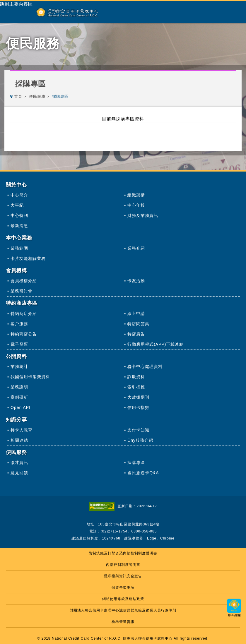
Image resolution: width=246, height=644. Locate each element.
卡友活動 (136, 281)
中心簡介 (19, 195)
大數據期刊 (138, 397)
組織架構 (136, 195)
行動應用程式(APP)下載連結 (156, 344)
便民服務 (37, 96)
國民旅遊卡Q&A (143, 473)
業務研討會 (22, 291)
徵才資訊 (19, 463)
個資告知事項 (123, 588)
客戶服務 (19, 324)
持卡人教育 (22, 430)
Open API (20, 407)
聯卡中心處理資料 (145, 366)
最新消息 (19, 226)
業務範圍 (19, 248)
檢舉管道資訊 (123, 622)
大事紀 (17, 205)
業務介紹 (136, 248)
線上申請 (136, 314)
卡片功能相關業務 (28, 258)
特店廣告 (136, 334)
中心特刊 (19, 215)
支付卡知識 (138, 430)
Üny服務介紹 (140, 440)
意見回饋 (19, 473)
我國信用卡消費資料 (30, 377)
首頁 (18, 96)
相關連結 (19, 440)
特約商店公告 (24, 334)
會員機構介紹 (24, 281)
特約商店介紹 (24, 314)
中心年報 (136, 205)
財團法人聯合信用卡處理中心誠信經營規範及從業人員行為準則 (123, 610)
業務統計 (19, 366)
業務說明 (19, 387)
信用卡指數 (138, 407)
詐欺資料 (136, 377)
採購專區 (136, 463)
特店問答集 (138, 324)
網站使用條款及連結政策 (123, 599)
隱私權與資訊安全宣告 (123, 576)
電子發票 (19, 344)
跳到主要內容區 (16, 4)
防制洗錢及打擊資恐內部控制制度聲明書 (123, 553)
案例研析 (19, 397)
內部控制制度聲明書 (123, 565)
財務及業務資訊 (143, 215)
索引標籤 (136, 387)
